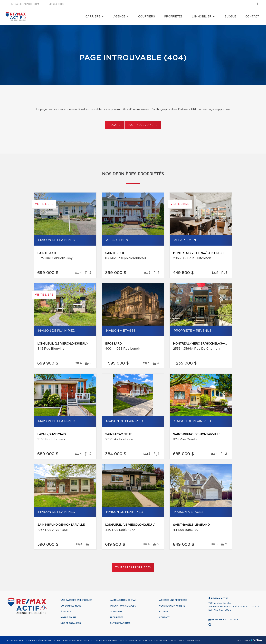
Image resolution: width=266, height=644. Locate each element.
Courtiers (147, 17)
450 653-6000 (56, 4)
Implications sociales (123, 606)
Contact (252, 17)
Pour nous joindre (143, 125)
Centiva (256, 640)
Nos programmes (71, 623)
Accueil (114, 125)
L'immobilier (202, 17)
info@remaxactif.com (25, 4)
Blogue (230, 17)
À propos (66, 612)
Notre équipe (69, 617)
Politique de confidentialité (129, 640)
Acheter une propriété (173, 600)
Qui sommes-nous (71, 606)
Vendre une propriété (172, 606)
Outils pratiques (120, 623)
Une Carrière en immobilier (76, 600)
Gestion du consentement (187, 640)
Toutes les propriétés (133, 568)
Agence (119, 17)
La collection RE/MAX (123, 600)
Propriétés (173, 17)
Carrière (93, 17)
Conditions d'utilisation (159, 640)
